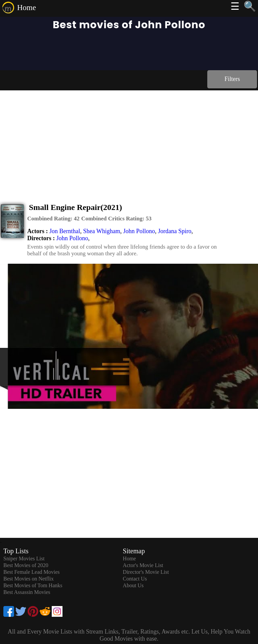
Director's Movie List (146, 572)
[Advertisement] (129, 141)
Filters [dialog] (232, 79)
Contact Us (135, 579)
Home (27, 8)
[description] (53, 219)
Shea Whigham (101, 231)
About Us (133, 585)
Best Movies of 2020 (26, 565)
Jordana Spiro (175, 231)
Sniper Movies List (24, 559)
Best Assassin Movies (27, 592)
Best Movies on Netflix (29, 579)
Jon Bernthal (65, 231)
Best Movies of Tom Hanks (33, 585)
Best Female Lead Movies (32, 572)
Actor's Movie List (143, 565)
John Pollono (139, 231)
